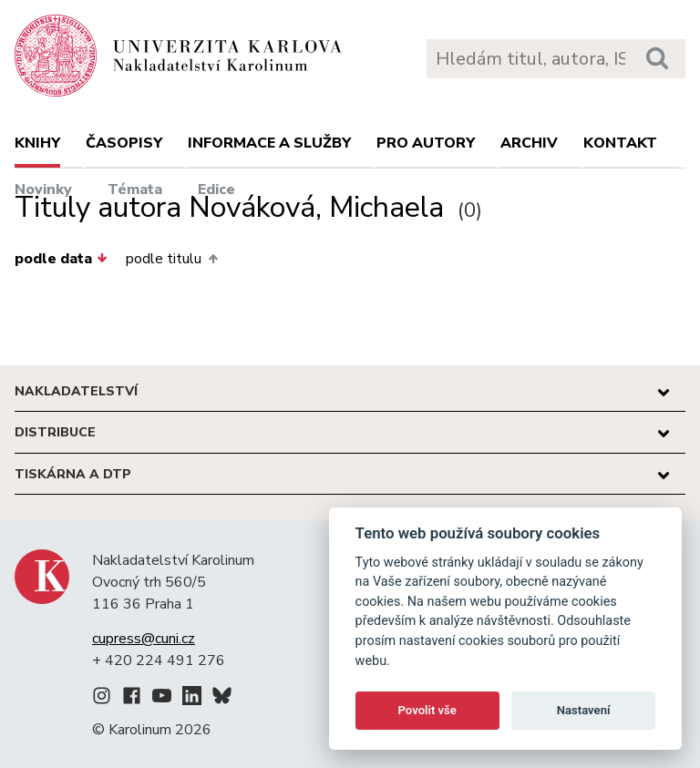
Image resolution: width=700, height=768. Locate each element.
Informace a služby (269, 143)
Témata (135, 189)
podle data (61, 259)
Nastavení (584, 710)
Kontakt (620, 143)
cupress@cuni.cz (144, 639)
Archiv (529, 143)
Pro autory (426, 143)
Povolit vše (427, 710)
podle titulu (171, 259)
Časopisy (124, 143)
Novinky (43, 189)
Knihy (37, 143)
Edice (216, 189)
